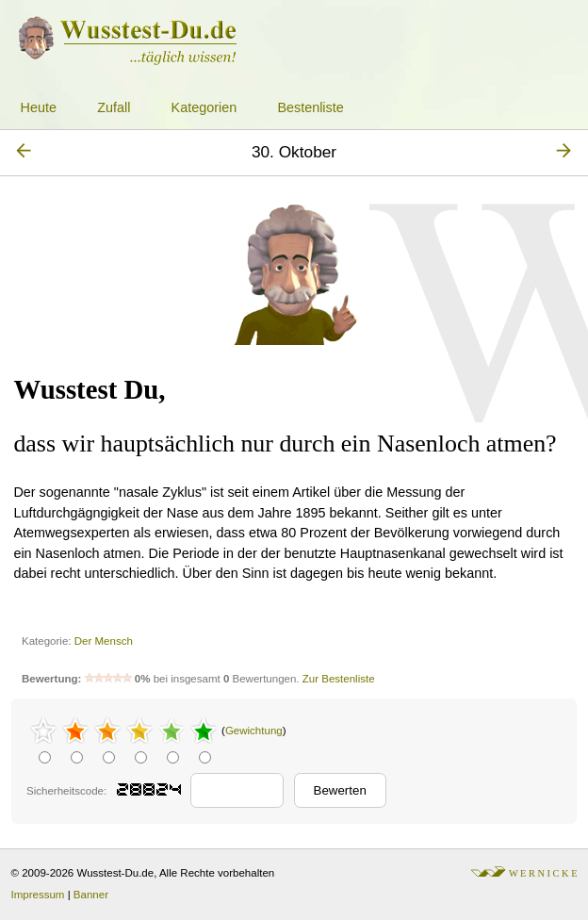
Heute (39, 107)
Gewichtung (254, 731)
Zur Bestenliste (339, 679)
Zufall (114, 107)
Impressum (38, 895)
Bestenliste (310, 107)
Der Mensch (104, 641)
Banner (91, 895)
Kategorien (204, 107)
